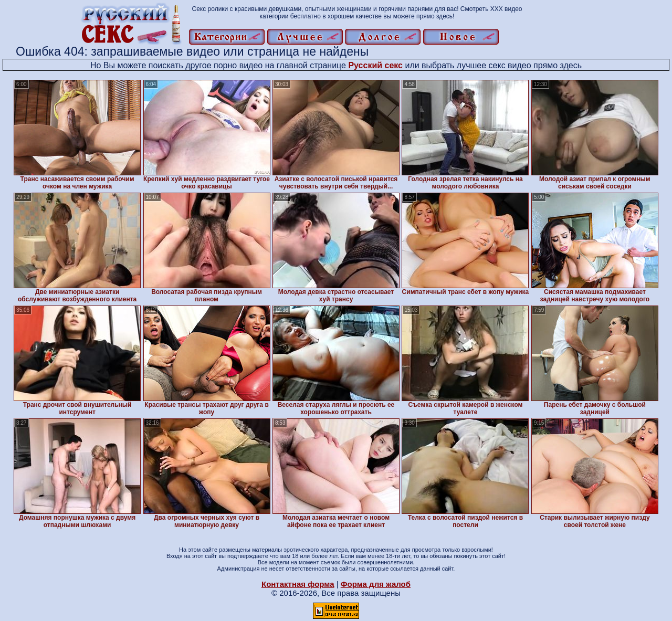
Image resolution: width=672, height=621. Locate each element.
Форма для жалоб (376, 584)
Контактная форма (298, 584)
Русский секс (375, 65)
